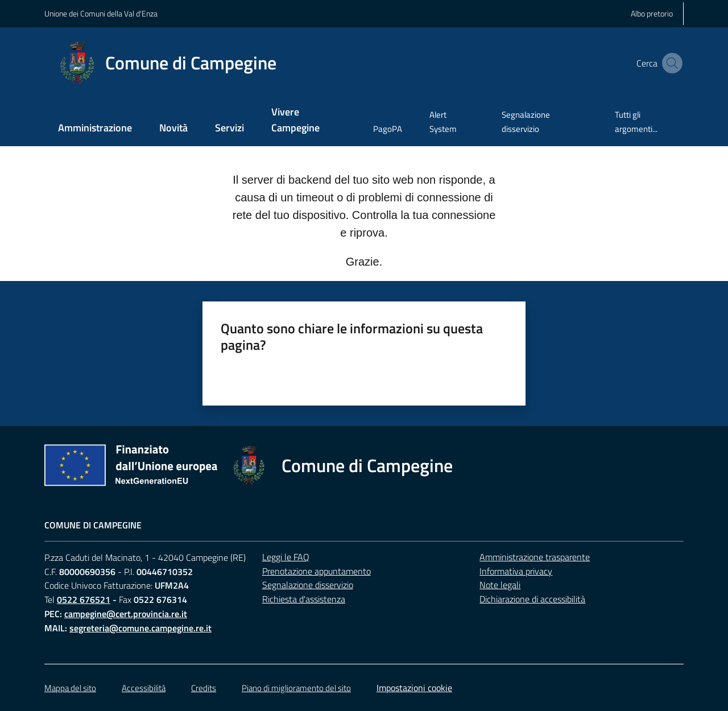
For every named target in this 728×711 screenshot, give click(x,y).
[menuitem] (95, 129)
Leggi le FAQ (286, 557)
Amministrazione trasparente (535, 557)
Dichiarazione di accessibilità (532, 599)
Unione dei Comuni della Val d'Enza (101, 13)
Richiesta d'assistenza (304, 599)
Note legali (500, 585)
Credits (204, 688)
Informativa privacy (516, 571)
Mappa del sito (70, 688)
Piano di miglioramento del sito (296, 688)
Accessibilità (144, 688)
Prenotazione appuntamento (317, 571)
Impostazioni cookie (414, 688)
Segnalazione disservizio (308, 585)
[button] (670, 63)
